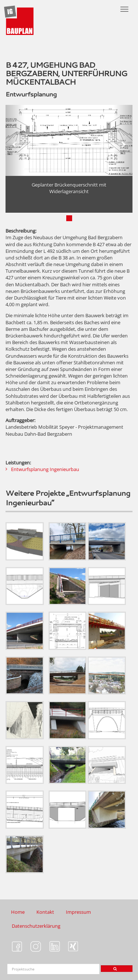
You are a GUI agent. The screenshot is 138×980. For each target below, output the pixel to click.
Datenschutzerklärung (36, 926)
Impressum (78, 912)
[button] (15, 140)
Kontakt (45, 912)
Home (18, 912)
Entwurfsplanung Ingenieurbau (45, 469)
